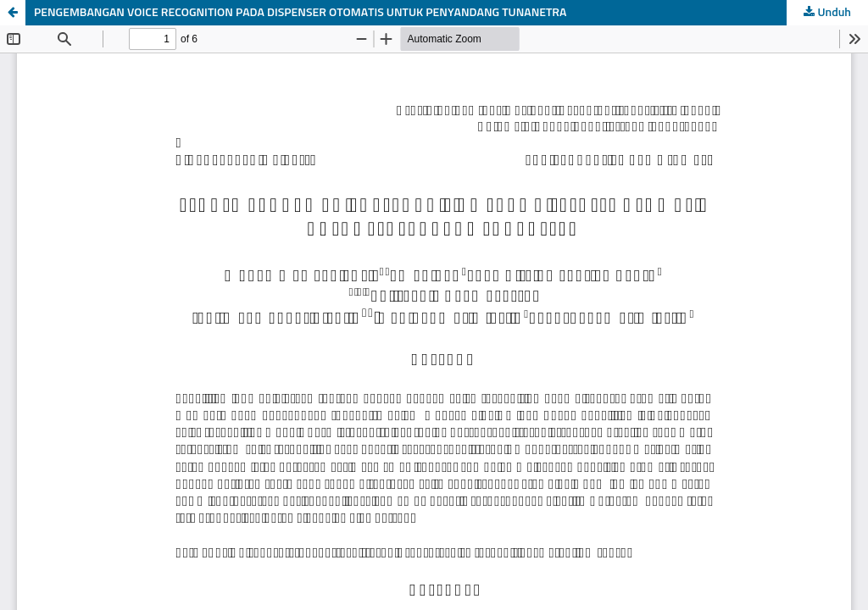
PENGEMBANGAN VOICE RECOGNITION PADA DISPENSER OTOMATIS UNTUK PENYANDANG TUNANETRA (300, 13)
